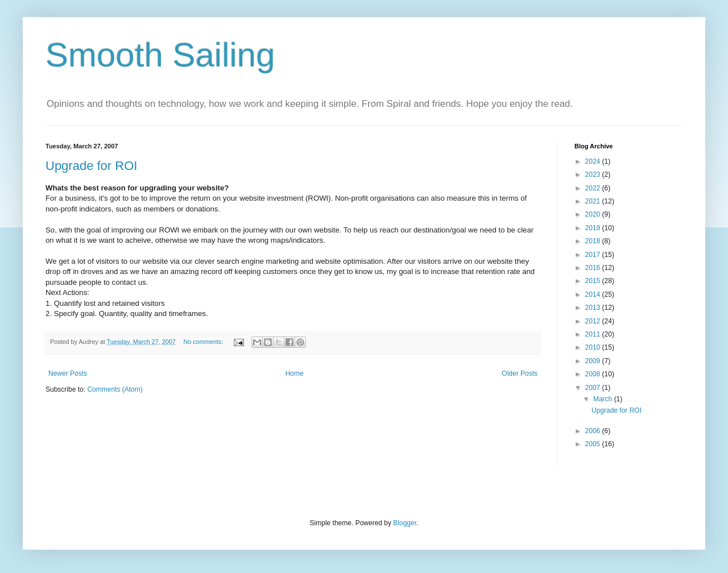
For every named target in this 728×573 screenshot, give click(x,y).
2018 (594, 241)
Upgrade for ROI (91, 166)
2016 (594, 268)
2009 (594, 361)
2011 (594, 334)
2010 (594, 347)
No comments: (204, 342)
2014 (594, 294)
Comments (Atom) (115, 389)
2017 (594, 255)
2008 (594, 374)
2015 (594, 281)
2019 (594, 228)
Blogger (405, 523)
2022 (594, 188)
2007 (594, 388)
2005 (594, 444)
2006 (594, 431)
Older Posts (520, 373)
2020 (594, 214)
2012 (594, 321)
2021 (594, 201)
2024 (594, 161)
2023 (594, 175)
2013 (594, 308)
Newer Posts (68, 373)
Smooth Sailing (160, 55)
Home (295, 373)
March (604, 399)
